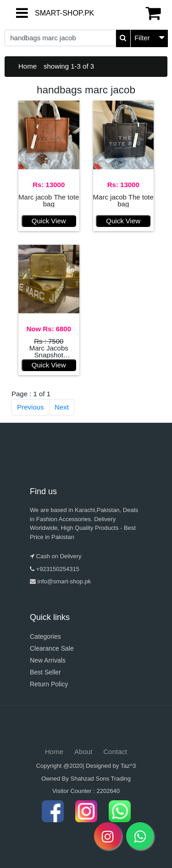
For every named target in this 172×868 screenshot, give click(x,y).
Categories (45, 636)
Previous (30, 407)
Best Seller (45, 672)
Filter (142, 38)
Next (62, 407)
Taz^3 (128, 766)
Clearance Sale (52, 648)
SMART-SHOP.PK (43, 13)
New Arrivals (48, 660)
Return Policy (49, 684)
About (83, 752)
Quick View (49, 221)
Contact (115, 752)
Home (28, 66)
